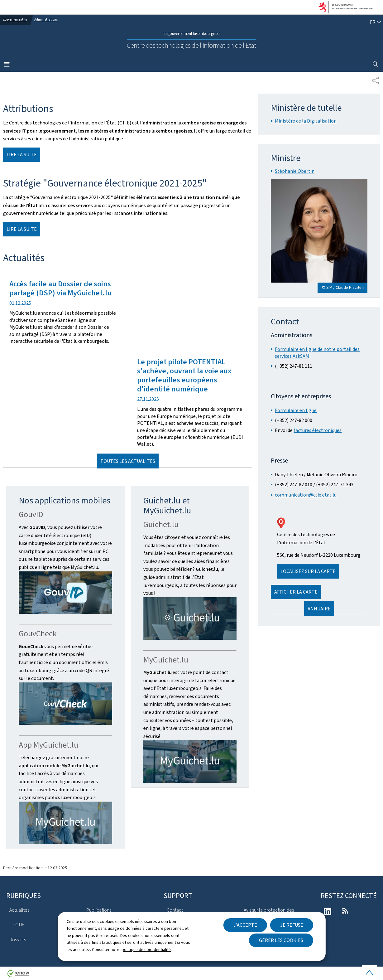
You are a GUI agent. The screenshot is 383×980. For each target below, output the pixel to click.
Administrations (46, 19)
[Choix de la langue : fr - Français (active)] (376, 22)
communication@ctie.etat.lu (306, 495)
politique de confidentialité (146, 950)
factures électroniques (318, 430)
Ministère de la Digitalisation (306, 121)
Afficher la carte (296, 592)
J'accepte (245, 925)
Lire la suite (22, 155)
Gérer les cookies (281, 940)
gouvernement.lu (15, 19)
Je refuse (292, 925)
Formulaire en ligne (296, 410)
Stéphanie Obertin (295, 171)
